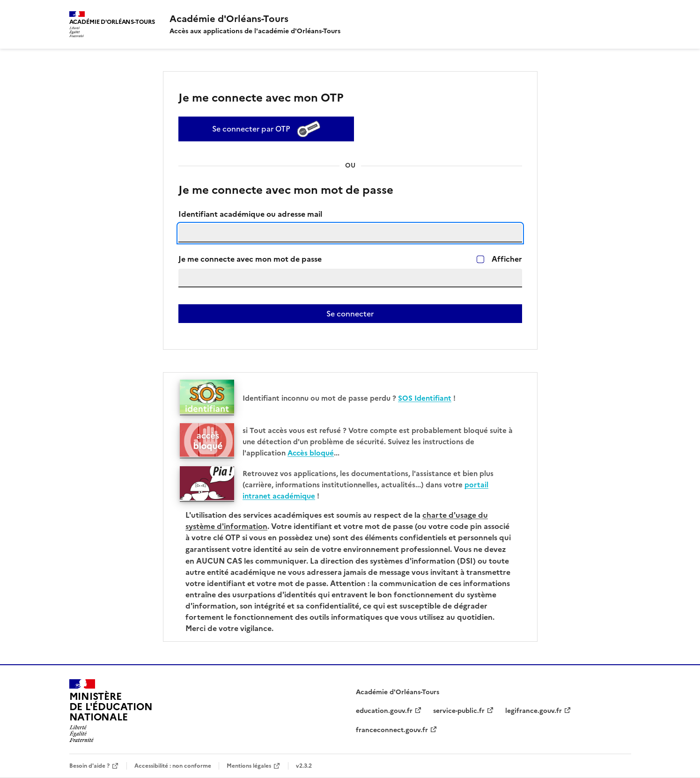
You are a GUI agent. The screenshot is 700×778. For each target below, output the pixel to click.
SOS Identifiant (425, 398)
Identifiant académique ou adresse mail (250, 214)
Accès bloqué (311, 453)
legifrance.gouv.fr (534, 711)
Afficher (507, 259)
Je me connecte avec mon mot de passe (250, 259)
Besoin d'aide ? (89, 766)
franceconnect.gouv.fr (392, 730)
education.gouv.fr (384, 711)
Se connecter (350, 314)
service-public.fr (459, 711)
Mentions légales (249, 766)
